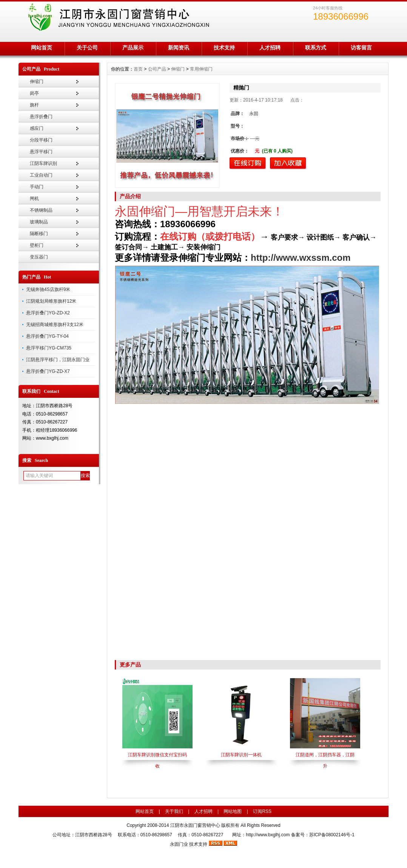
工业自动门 (41, 175)
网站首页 (42, 48)
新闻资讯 (179, 48)
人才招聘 (270, 48)
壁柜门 (37, 245)
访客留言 (361, 48)
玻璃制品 (39, 222)
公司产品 (157, 69)
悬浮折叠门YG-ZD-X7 (48, 371)
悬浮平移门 (41, 152)
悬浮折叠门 (41, 117)
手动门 (37, 187)
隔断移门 (39, 234)
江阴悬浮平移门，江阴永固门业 (58, 360)
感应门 (37, 128)
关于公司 (87, 48)
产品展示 (133, 48)
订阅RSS (262, 811)
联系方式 (316, 48)
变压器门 (39, 257)
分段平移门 (41, 140)
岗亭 (34, 93)
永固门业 (179, 844)
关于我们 (174, 811)
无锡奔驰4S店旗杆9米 (48, 289)
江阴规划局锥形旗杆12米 (51, 301)
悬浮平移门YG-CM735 (49, 348)
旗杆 (34, 105)
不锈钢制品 (41, 210)
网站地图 (233, 811)
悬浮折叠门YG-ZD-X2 (48, 313)
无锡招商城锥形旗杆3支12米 (55, 325)
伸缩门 (37, 82)
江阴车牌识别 (43, 163)
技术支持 (224, 48)
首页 (138, 69)
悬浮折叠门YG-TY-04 (47, 336)
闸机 (34, 199)
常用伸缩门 (201, 69)
